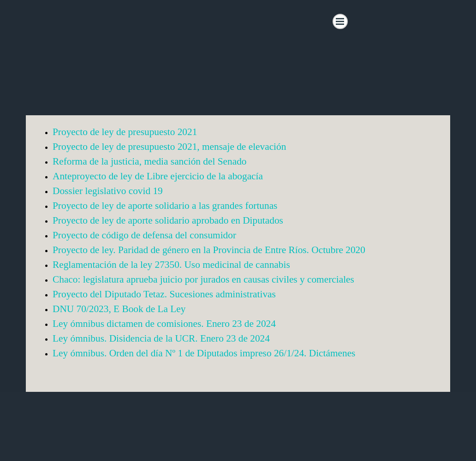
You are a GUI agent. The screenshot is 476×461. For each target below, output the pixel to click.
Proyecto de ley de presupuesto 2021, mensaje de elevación (169, 147)
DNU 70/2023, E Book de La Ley (119, 309)
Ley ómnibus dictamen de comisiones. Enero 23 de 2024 (164, 324)
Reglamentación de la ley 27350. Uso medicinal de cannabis (171, 265)
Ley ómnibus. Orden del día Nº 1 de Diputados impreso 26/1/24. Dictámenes (204, 353)
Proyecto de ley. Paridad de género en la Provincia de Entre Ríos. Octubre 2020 (209, 250)
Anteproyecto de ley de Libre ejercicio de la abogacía (158, 176)
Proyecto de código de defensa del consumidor (144, 235)
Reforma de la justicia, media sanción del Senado (150, 161)
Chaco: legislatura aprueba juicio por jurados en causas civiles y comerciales (203, 279)
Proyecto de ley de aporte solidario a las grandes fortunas (165, 206)
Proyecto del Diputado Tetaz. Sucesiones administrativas (164, 294)
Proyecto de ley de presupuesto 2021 (125, 132)
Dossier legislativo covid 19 (108, 191)
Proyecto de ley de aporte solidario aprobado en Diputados (168, 220)
